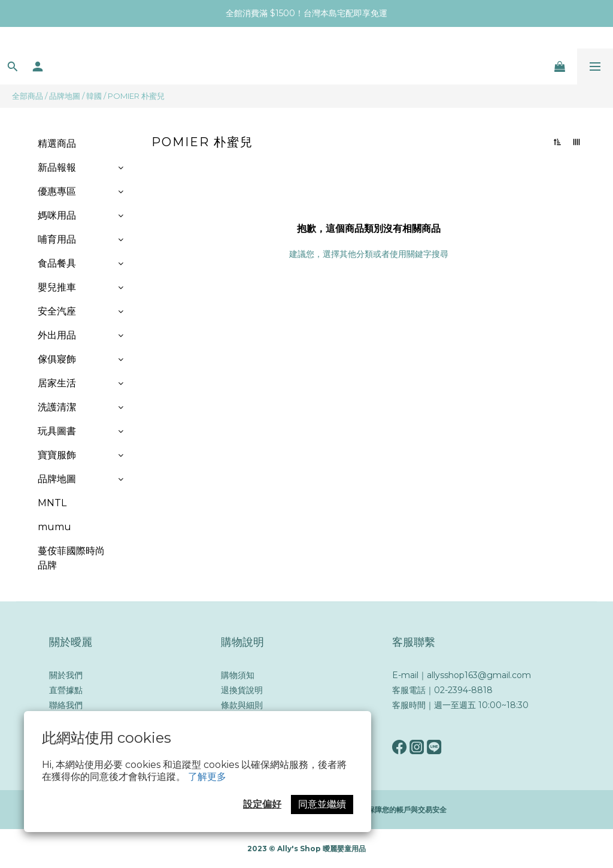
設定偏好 (262, 804)
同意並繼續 (322, 804)
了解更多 (207, 777)
